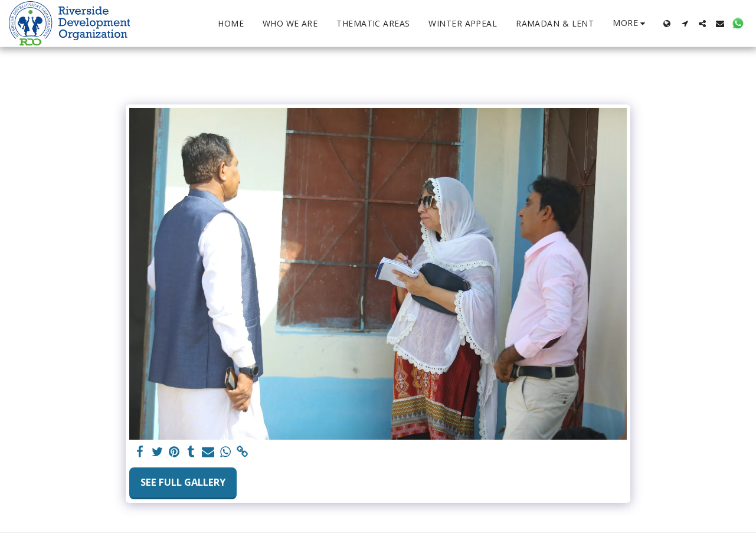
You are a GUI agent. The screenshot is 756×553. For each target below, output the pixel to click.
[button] (685, 24)
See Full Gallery (183, 482)
